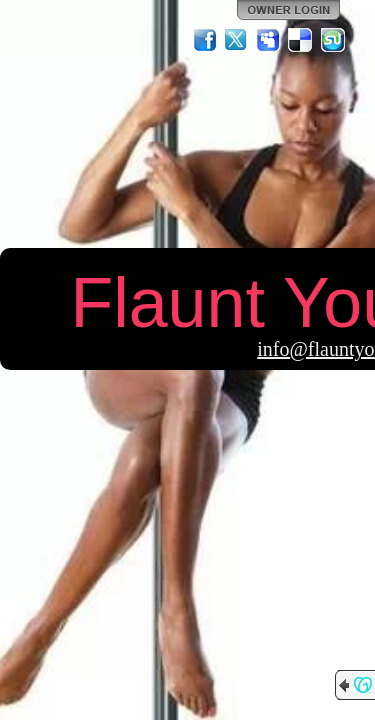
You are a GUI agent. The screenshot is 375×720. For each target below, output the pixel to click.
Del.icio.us (301, 40)
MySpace (269, 40)
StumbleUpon (333, 40)
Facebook (205, 40)
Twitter (237, 40)
